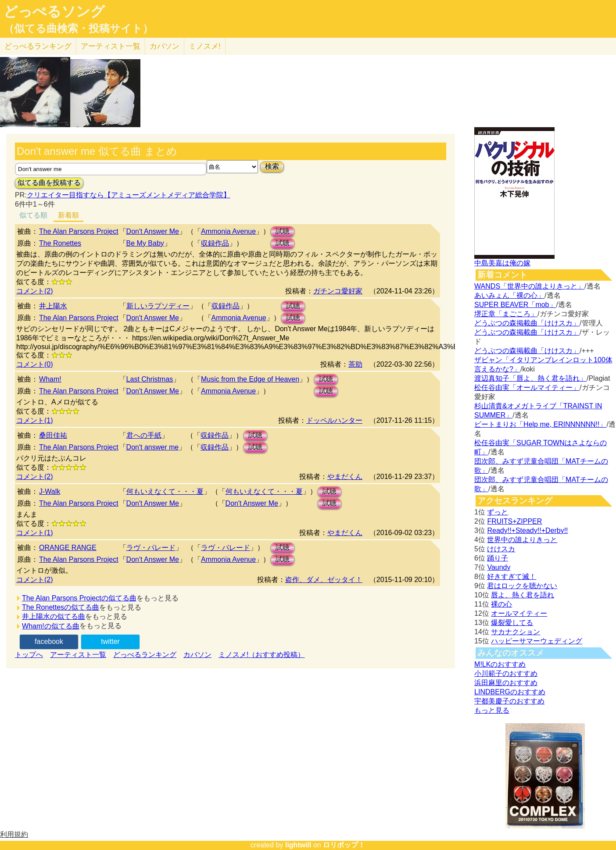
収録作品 (215, 243)
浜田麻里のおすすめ (506, 683)
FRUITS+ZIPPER (514, 521)
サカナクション (516, 632)
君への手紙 (144, 435)
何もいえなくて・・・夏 (165, 491)
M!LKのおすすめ (500, 664)
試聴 (283, 231)
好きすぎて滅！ (512, 577)
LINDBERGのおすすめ (510, 692)
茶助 (355, 364)
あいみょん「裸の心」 (509, 295)
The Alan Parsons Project (79, 231)
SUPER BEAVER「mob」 (515, 305)
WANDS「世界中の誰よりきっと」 (529, 286)
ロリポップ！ (344, 845)
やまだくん (345, 477)
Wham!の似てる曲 (51, 626)
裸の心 (501, 604)
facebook (49, 641)
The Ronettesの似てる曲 (61, 607)
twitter (110, 641)
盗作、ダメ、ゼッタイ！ (324, 580)
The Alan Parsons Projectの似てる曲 (79, 598)
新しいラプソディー (158, 306)
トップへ (29, 655)
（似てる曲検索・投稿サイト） (78, 29)
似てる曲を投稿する (49, 183)
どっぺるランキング (145, 655)
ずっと (498, 512)
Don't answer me (153, 447)
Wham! (50, 379)
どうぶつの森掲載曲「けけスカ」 (527, 323)
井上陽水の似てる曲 (54, 616)
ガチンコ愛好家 (338, 291)
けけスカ (501, 549)
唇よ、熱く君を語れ (523, 595)
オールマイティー (519, 613)
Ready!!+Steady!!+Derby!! (527, 530)
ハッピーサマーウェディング (537, 641)
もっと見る (492, 710)
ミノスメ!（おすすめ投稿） (261, 655)
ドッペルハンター (334, 420)
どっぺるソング (54, 11)
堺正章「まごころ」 (506, 314)
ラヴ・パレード (151, 548)
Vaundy (499, 567)
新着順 (68, 215)
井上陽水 (53, 306)
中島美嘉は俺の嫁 (502, 263)
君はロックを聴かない (522, 586)
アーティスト (111, 46)
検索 (272, 166)
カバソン (165, 46)
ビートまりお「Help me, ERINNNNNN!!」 (540, 424)
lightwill (298, 845)
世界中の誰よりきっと (522, 540)
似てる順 (33, 215)
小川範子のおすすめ (506, 673)
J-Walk (50, 491)
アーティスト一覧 (78, 655)
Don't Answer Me (153, 231)
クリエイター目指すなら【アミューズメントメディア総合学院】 (129, 195)
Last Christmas (150, 379)
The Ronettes (60, 243)
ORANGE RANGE (68, 548)
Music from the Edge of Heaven (250, 379)
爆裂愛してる (512, 623)
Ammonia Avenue (228, 231)
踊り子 (498, 558)
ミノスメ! (205, 46)
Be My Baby (145, 243)
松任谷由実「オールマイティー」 (527, 387)
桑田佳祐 (53, 435)
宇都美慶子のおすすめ (509, 701)
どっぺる (38, 46)
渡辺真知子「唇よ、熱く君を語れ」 (530, 378)
